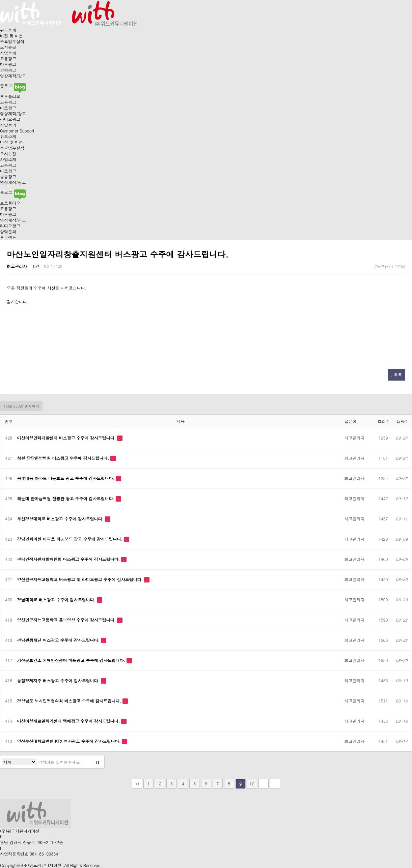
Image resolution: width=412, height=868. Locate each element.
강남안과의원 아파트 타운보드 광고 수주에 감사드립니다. (71, 539)
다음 (264, 784)
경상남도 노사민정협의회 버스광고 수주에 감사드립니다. (70, 701)
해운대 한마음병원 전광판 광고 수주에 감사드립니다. (67, 498)
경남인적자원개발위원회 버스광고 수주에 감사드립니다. (69, 559)
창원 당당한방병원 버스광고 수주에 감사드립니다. (64, 458)
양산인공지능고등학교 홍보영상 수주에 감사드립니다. (67, 620)
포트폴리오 (10, 96)
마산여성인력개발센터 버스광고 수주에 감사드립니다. (67, 438)
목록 (396, 375)
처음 (137, 784)
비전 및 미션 (11, 36)
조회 (383, 421)
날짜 (402, 421)
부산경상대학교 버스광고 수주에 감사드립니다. (61, 519)
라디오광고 (10, 119)
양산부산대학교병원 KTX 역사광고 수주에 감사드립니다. (70, 741)
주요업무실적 (12, 41)
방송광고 (8, 70)
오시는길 (8, 47)
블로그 (13, 85)
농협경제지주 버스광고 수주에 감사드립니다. (59, 680)
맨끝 (275, 784)
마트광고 (8, 64)
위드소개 (8, 30)
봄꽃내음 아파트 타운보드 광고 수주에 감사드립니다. (67, 478)
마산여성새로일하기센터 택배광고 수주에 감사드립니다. (69, 721)
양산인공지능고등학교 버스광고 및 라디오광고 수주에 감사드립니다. (81, 579)
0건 (36, 266)
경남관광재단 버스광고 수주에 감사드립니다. (59, 640)
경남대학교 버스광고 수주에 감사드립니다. (57, 600)
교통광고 (8, 58)
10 (252, 784)
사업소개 (8, 53)
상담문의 (8, 125)
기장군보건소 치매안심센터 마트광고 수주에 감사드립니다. (72, 660)
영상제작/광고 (13, 76)
